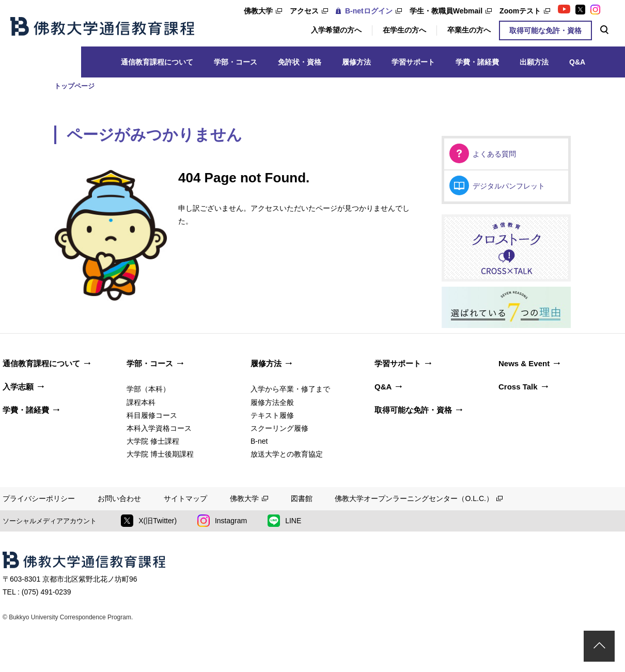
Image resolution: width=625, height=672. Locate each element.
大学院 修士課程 (153, 441)
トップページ (74, 86)
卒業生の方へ (469, 30)
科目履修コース (152, 415)
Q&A (577, 62)
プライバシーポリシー (39, 498)
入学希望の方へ (336, 30)
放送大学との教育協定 (287, 454)
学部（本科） (148, 389)
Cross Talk (518, 387)
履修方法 (356, 62)
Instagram (222, 521)
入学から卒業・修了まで (290, 389)
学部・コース (236, 62)
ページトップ (599, 646)
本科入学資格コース (159, 428)
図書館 (302, 498)
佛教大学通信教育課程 (102, 26)
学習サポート (413, 62)
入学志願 (18, 387)
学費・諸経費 (477, 62)
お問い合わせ (119, 498)
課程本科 (141, 402)
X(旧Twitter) (149, 521)
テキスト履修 (272, 415)
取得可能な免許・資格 (545, 30)
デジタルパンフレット (509, 186)
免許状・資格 (300, 62)
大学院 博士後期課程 (160, 454)
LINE (284, 521)
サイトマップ (185, 498)
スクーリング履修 (279, 428)
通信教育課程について (157, 62)
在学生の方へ (404, 30)
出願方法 (534, 62)
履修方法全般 (272, 402)
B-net (259, 441)
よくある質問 (494, 154)
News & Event (524, 363)
